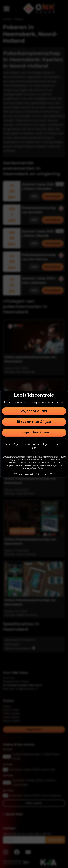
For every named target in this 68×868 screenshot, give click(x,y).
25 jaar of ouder (34, 411)
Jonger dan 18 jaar (34, 433)
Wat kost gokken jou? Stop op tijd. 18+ (34, 474)
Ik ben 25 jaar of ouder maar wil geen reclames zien (34, 446)
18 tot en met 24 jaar (34, 422)
